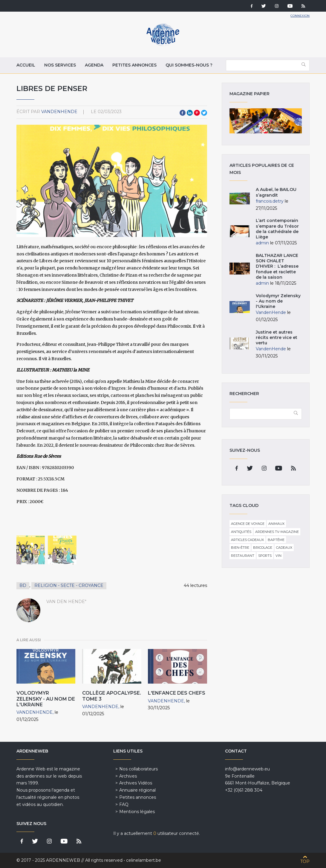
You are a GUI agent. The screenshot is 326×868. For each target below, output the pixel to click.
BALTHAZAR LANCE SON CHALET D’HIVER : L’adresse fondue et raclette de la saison (277, 266)
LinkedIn (190, 113)
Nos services (60, 65)
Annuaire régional (137, 790)
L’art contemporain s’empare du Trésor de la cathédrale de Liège (277, 229)
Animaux (276, 524)
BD (23, 585)
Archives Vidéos (136, 783)
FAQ (124, 804)
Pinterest (197, 113)
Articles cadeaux (247, 540)
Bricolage (263, 548)
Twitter (204, 113)
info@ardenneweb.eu (247, 769)
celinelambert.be (144, 860)
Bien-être (240, 548)
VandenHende (59, 112)
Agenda (94, 65)
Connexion (300, 16)
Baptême (276, 540)
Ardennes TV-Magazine (277, 532)
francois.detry (270, 201)
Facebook (183, 113)
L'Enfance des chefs (177, 693)
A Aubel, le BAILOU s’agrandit (276, 192)
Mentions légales (137, 812)
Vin (278, 556)
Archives (128, 776)
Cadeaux (284, 548)
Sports (265, 556)
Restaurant (243, 556)
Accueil (26, 65)
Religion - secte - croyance (69, 585)
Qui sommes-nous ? (189, 65)
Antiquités (241, 532)
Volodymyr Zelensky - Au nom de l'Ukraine (46, 699)
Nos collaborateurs (138, 769)
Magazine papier (266, 121)
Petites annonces (134, 65)
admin (262, 243)
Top (305, 861)
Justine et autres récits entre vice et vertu (277, 337)
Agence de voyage (248, 524)
